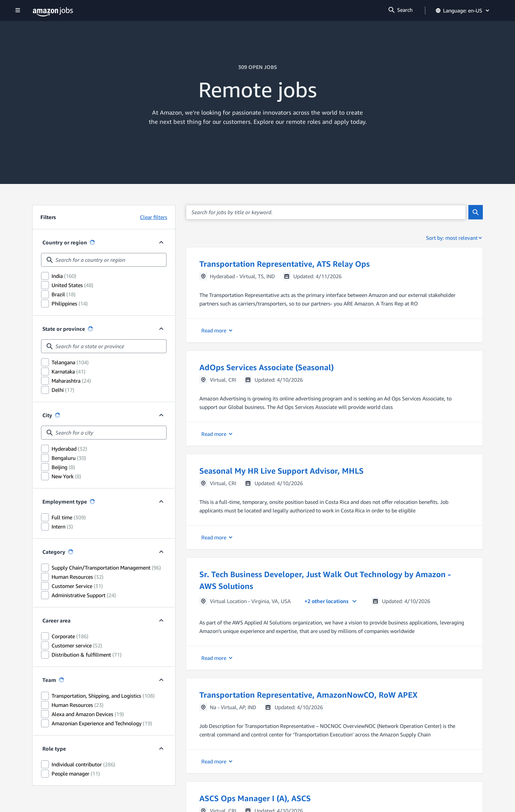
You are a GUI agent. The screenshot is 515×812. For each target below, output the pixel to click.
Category (54, 552)
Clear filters (154, 217)
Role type (54, 749)
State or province (64, 329)
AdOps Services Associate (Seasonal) (267, 367)
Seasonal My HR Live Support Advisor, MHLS (281, 471)
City (47, 415)
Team (49, 680)
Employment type (65, 502)
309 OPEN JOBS (257, 67)
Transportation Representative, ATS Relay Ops (285, 264)
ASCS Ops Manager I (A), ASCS (255, 798)
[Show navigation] (18, 11)
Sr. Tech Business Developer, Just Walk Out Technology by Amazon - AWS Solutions (325, 580)
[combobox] (104, 260)
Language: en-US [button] (463, 11)
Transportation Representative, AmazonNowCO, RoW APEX (308, 695)
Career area (56, 620)
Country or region (65, 242)
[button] (334, 295)
